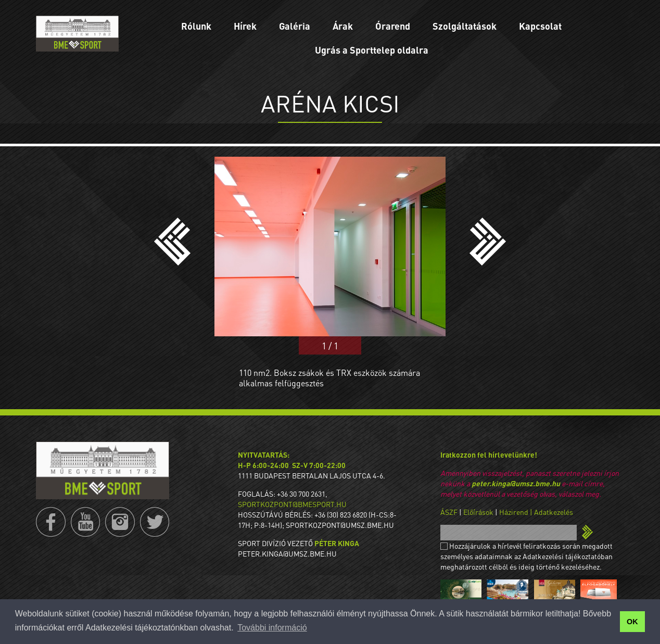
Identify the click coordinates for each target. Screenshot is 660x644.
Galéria (295, 26)
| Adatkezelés (551, 512)
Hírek (245, 26)
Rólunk (196, 26)
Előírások (478, 512)
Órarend (393, 26)
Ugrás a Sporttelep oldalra (372, 50)
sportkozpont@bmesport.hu (292, 504)
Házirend (514, 512)
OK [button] (632, 622)
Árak (343, 26)
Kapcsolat (540, 26)
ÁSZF (449, 512)
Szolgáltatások (465, 26)
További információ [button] (272, 628)
